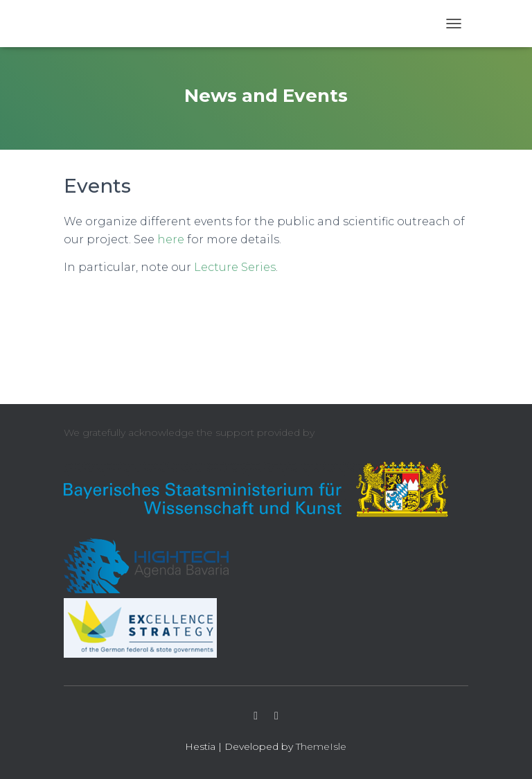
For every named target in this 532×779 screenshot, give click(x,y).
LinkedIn (276, 716)
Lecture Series (235, 267)
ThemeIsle (321, 746)
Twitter (256, 716)
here (171, 239)
